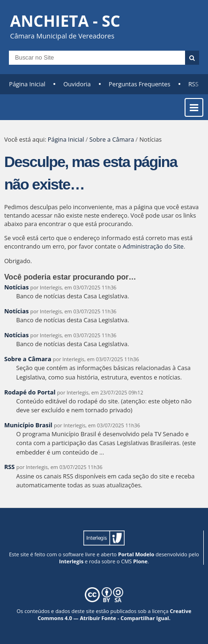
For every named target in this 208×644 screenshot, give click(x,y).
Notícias (16, 287)
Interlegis (71, 561)
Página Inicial (27, 84)
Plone (140, 561)
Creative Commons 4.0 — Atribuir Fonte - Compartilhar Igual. (114, 614)
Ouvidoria (77, 84)
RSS (193, 84)
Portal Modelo (136, 554)
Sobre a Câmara (112, 139)
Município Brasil (28, 425)
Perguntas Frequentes (139, 84)
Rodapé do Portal (30, 392)
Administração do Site (153, 246)
